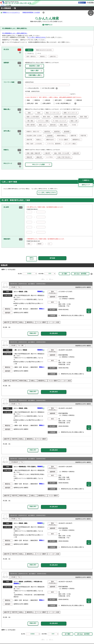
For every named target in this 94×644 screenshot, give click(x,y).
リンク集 (9, 639)
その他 (73, 125)
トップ (3, 5)
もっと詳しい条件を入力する (37, 37)
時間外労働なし (61, 136)
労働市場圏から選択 (35, 75)
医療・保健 (83, 117)
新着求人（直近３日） (33, 132)
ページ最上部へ (91, 638)
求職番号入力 (47, 25)
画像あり (42, 301)
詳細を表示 (33, 326)
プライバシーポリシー (42, 639)
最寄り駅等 (58, 100)
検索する (86, 173)
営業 (28, 113)
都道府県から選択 (35, 66)
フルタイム (29, 54)
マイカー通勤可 (63, 140)
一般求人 (29, 50)
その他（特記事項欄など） (63, 103)
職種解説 (40, 284)
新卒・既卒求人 (31, 57)
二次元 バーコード (89, 303)
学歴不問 (83, 136)
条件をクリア (32, 252)
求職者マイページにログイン (11, 13)
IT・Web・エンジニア (59, 121)
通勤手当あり (50, 140)
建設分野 (75, 153)
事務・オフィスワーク (70, 113)
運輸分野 (38, 157)
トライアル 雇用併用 (53, 144)
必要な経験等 (46, 103)
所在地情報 (84, 639)
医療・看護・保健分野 (33, 153)
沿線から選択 (35, 71)
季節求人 (42, 57)
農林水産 (52, 125)
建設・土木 (42, 125)
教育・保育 (46, 117)
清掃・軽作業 (30, 125)
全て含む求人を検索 (47, 88)
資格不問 (29, 140)
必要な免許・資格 (32, 103)
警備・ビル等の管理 (32, 117)
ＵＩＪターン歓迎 (70, 144)
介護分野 (46, 153)
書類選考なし (76, 140)
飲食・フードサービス (52, 113)
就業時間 (49, 136)
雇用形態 (46, 132)
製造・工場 (73, 121)
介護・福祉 (29, 121)
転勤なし (38, 140)
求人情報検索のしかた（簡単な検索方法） (15, 33)
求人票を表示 (54, 326)
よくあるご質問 (63, 639)
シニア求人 (49, 157)
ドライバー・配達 (42, 121)
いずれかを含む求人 (32, 88)
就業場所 (69, 100)
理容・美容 (63, 125)
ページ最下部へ (91, 13)
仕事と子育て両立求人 (63, 157)
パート (38, 54)
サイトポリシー (29, 639)
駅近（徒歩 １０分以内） (34, 144)
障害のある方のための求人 (43, 50)
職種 (28, 100)
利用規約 (53, 639)
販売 (38, 113)
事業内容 (79, 100)
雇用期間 (66, 132)
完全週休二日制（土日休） (34, 136)
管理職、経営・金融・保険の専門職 (64, 117)
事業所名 (37, 100)
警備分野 (29, 157)
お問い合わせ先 (74, 639)
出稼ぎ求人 (52, 57)
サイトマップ (18, 639)
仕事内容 (47, 100)
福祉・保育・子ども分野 (61, 153)
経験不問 (73, 136)
